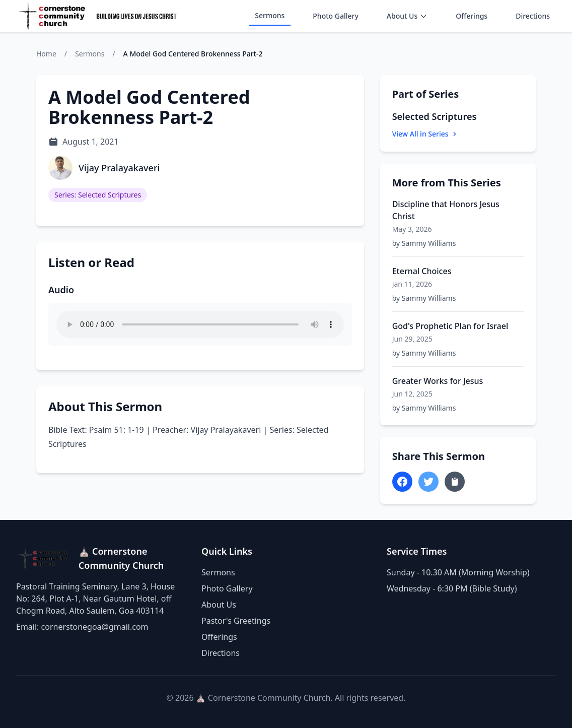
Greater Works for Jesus (438, 381)
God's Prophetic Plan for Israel (450, 326)
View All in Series (425, 134)
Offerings (472, 16)
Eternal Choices (422, 271)
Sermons (270, 15)
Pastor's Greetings (236, 621)
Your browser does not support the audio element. (200, 324)
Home (46, 54)
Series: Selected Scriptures (98, 195)
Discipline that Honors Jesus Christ (446, 210)
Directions (533, 16)
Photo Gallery (336, 16)
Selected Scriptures (435, 116)
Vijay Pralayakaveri (119, 168)
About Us (407, 16)
